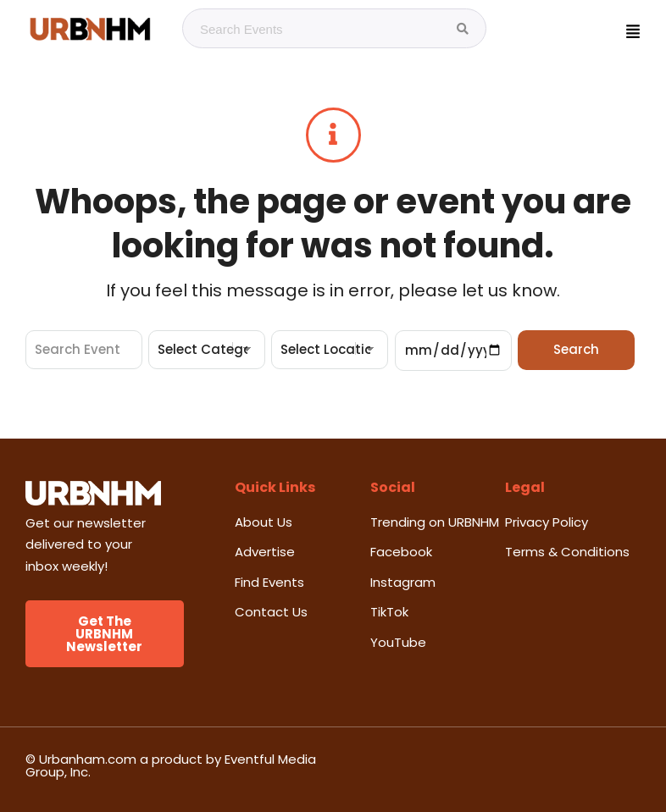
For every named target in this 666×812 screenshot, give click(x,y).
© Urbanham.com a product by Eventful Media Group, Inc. (171, 765)
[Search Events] (463, 29)
